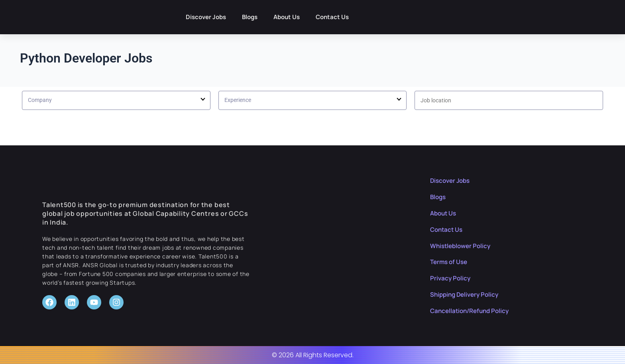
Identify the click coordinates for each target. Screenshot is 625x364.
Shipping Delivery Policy (467, 294)
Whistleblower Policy (462, 246)
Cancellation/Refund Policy (472, 311)
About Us (287, 17)
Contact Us (332, 17)
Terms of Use (450, 262)
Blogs (250, 17)
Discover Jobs (206, 17)
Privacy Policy (451, 278)
